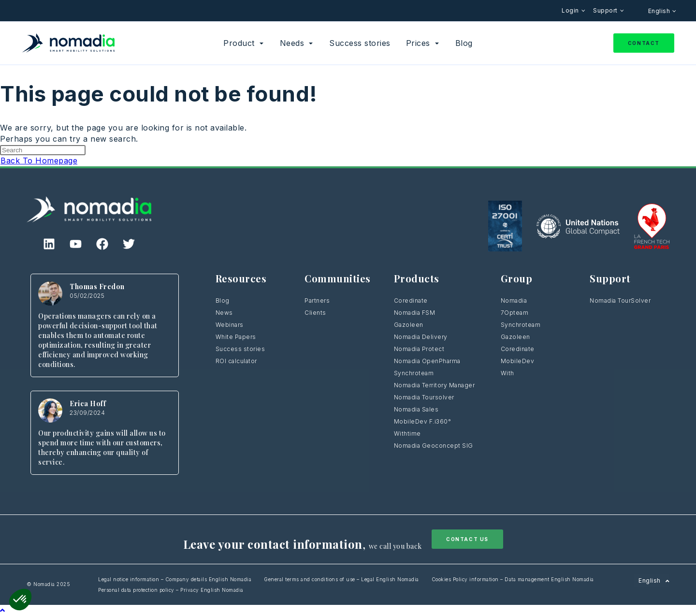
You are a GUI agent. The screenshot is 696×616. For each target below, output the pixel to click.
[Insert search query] (43, 150)
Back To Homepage (39, 161)
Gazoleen (409, 325)
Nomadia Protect (419, 349)
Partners (317, 301)
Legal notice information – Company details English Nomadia (175, 579)
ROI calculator (236, 361)
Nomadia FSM (415, 313)
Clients (315, 313)
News (224, 313)
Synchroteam (414, 373)
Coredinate (411, 301)
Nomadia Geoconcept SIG (435, 446)
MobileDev (518, 361)
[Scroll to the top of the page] (3, 610)
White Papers (236, 337)
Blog (223, 301)
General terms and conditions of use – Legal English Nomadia (341, 579)
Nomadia (514, 301)
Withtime (407, 433)
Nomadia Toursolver (424, 397)
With (507, 373)
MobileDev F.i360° (423, 421)
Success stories (240, 349)
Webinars (230, 325)
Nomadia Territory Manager (435, 385)
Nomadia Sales (416, 409)
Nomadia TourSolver (620, 301)
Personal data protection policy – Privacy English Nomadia (171, 590)
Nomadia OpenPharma (427, 361)
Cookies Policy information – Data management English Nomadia (513, 579)
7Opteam (515, 313)
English (660, 11)
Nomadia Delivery (421, 337)
